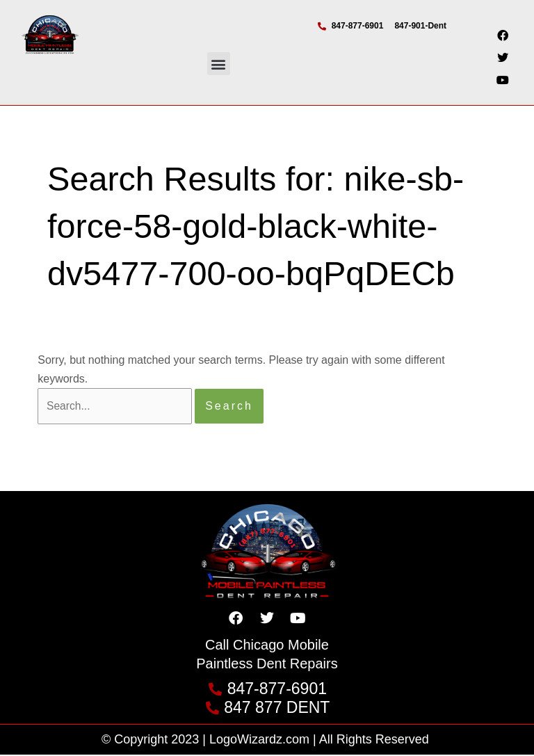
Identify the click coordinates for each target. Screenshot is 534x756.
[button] (219, 64)
